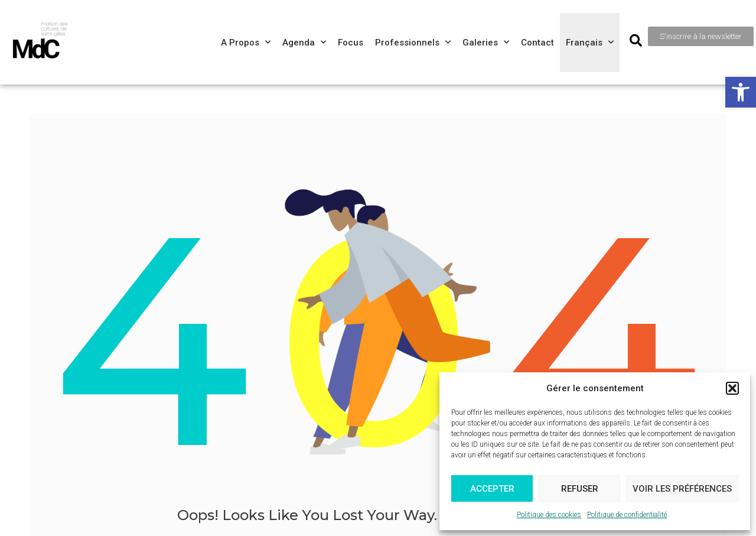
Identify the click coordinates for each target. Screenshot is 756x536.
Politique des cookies (549, 515)
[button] (741, 92)
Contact (537, 43)
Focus (351, 43)
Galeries (486, 42)
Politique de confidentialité (627, 515)
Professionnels (413, 42)
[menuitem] (590, 43)
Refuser (580, 489)
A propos (246, 42)
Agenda (304, 42)
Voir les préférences (682, 489)
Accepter (492, 489)
